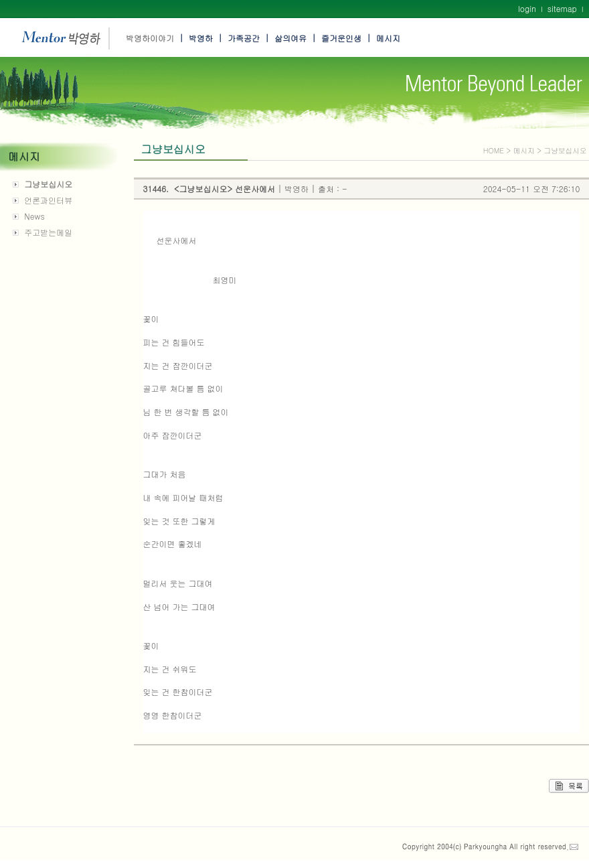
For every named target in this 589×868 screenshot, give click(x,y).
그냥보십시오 (48, 184)
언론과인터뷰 (48, 200)
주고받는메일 (48, 232)
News (34, 216)
